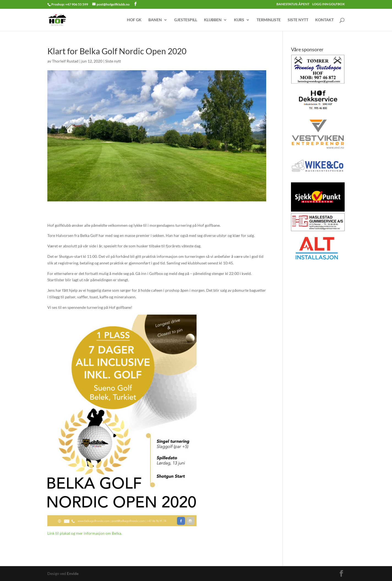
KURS (239, 20)
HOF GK (134, 20)
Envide (73, 573)
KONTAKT (324, 20)
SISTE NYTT (298, 20)
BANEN (155, 20)
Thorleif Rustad (65, 61)
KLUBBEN (213, 20)
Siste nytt (113, 61)
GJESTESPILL (186, 20)
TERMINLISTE (269, 20)
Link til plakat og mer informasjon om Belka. (85, 533)
